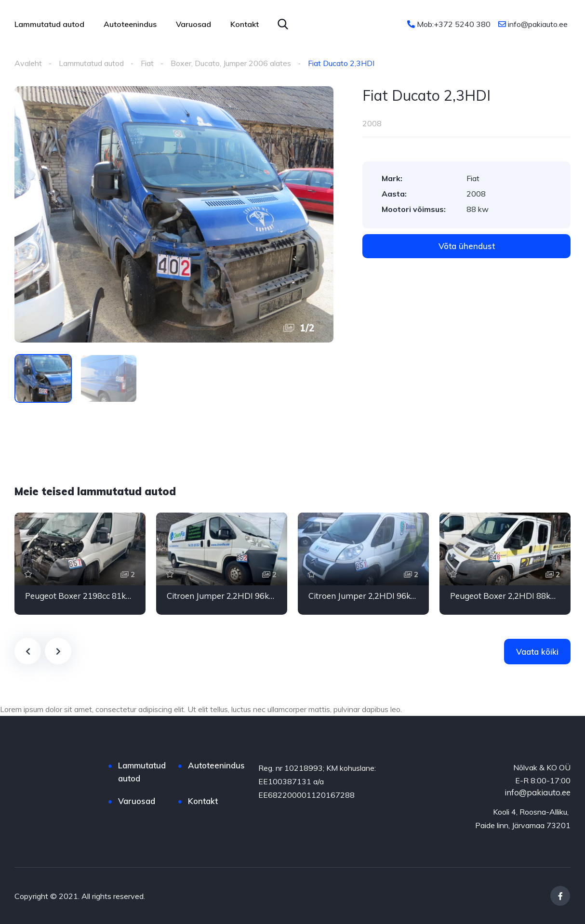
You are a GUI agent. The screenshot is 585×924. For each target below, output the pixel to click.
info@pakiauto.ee (533, 24)
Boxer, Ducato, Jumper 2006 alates (231, 63)
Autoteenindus (130, 24)
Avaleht (28, 63)
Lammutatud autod (49, 24)
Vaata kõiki (537, 652)
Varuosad (193, 24)
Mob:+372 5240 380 (449, 24)
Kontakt (245, 24)
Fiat (147, 63)
